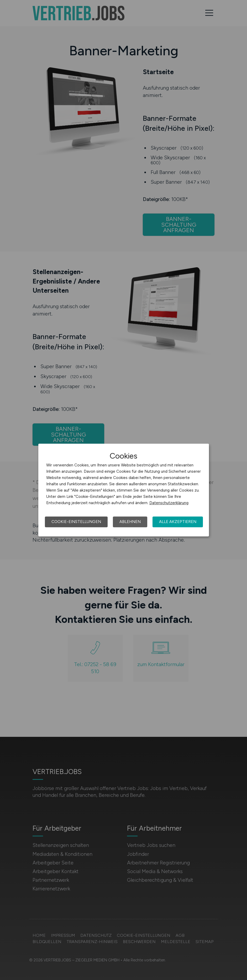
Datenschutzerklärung (169, 503)
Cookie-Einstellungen (76, 522)
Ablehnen (130, 522)
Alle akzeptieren (178, 522)
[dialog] (124, 490)
